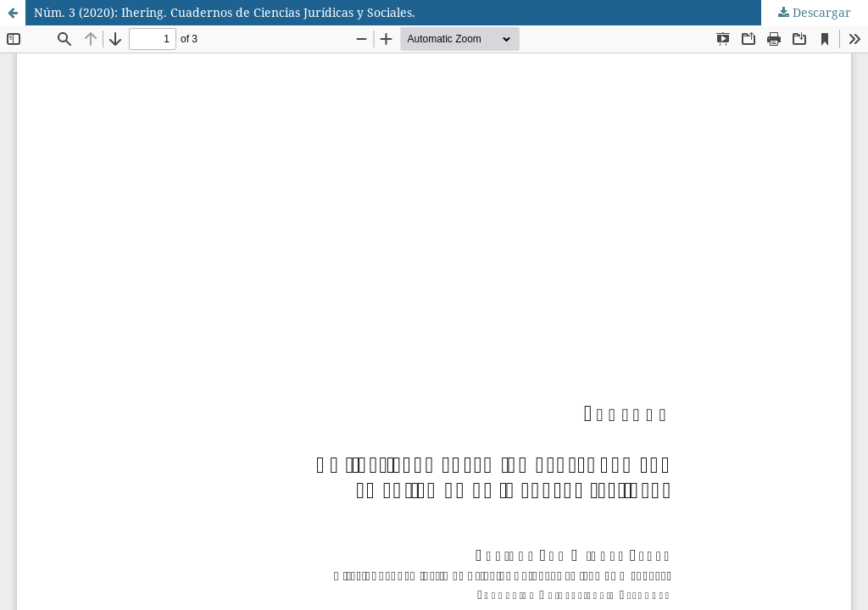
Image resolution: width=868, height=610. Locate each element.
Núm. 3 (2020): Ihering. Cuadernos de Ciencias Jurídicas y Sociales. (225, 12)
